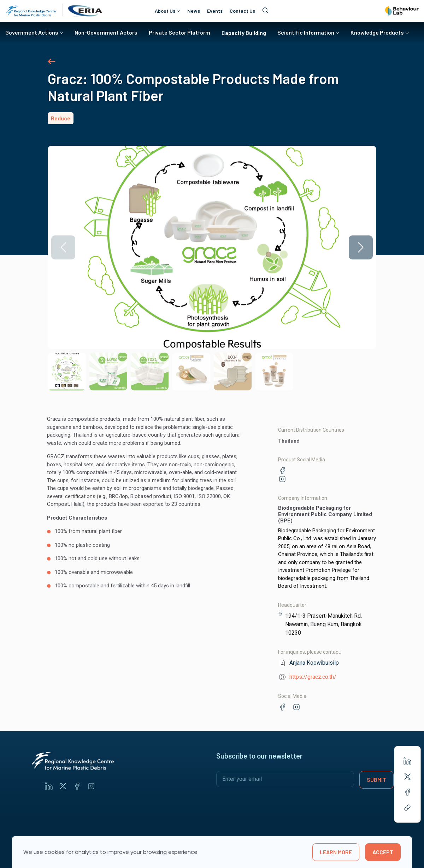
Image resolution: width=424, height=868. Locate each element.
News (194, 11)
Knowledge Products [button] (377, 32)
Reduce (61, 118)
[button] (361, 247)
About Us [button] (165, 11)
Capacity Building (244, 33)
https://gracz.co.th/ (313, 677)
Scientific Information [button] (306, 32)
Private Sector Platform (179, 32)
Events (215, 11)
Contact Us (242, 11)
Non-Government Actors (106, 32)
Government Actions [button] (32, 32)
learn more (336, 852)
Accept (383, 852)
